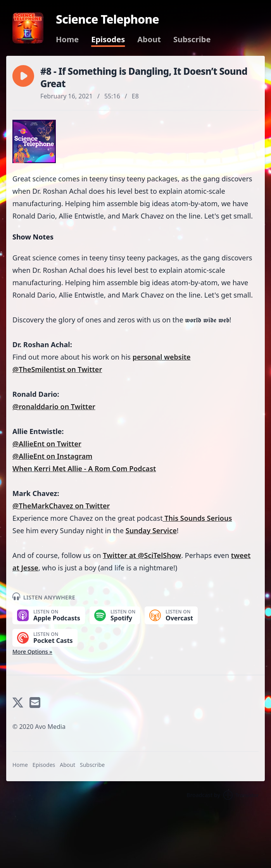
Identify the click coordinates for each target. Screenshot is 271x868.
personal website (162, 357)
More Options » (32, 652)
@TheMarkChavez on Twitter (61, 506)
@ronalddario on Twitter (54, 406)
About (149, 40)
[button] (23, 76)
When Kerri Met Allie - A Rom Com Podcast (84, 468)
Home (67, 40)
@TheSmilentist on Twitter (57, 369)
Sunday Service (151, 530)
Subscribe (192, 40)
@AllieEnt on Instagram (52, 456)
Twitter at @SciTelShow (142, 555)
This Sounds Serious (198, 518)
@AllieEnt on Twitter (47, 444)
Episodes (108, 40)
